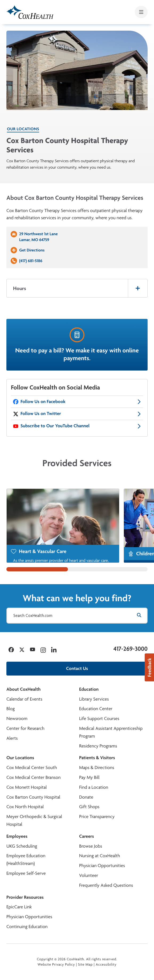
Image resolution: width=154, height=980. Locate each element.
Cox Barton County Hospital (33, 797)
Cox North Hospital (25, 807)
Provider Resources (25, 897)
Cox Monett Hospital (27, 787)
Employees (17, 836)
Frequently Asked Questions (106, 885)
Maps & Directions (97, 768)
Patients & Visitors (97, 758)
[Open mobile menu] (141, 12)
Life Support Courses (99, 719)
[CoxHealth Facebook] (77, 402)
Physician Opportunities (102, 866)
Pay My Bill (89, 777)
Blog (11, 709)
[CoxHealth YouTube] (77, 426)
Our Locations (23, 129)
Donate (86, 797)
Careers (86, 836)
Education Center (96, 709)
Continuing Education (27, 927)
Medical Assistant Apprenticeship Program (111, 732)
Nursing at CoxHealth (100, 856)
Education (89, 689)
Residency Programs (98, 746)
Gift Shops (89, 807)
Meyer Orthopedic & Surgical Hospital (34, 820)
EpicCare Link (19, 907)
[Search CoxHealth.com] (77, 616)
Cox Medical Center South (32, 768)
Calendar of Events (24, 699)
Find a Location (94, 787)
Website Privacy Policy (56, 965)
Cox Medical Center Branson (33, 777)
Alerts (12, 738)
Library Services (94, 699)
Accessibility (106, 965)
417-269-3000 (131, 649)
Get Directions (32, 250)
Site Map (85, 965)
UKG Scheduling (22, 846)
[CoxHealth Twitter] (77, 414)
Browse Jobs (91, 846)
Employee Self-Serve (26, 873)
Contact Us (77, 668)
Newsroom (17, 719)
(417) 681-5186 (31, 261)
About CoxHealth (23, 689)
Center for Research (25, 728)
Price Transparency (97, 817)
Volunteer (89, 875)
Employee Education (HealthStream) (26, 860)
